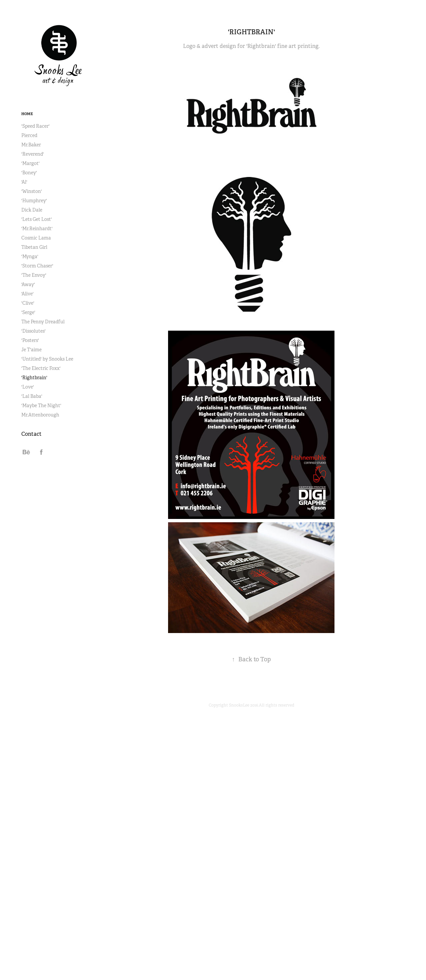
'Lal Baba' (32, 396)
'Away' (28, 284)
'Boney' (29, 173)
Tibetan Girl (34, 247)
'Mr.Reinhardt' (37, 229)
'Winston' (32, 191)
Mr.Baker (31, 145)
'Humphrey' (34, 201)
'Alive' (27, 294)
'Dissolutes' (33, 331)
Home (27, 114)
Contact (31, 434)
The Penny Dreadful (43, 322)
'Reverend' (33, 154)
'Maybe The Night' (41, 406)
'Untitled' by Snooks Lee (47, 359)
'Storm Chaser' (37, 266)
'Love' (28, 387)
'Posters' (30, 340)
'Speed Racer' (35, 126)
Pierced (29, 135)
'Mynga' (30, 256)
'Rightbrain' (34, 378)
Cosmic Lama (36, 238)
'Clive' (28, 303)
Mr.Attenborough (40, 415)
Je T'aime (31, 350)
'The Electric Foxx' (41, 368)
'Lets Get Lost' (37, 219)
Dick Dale (32, 210)
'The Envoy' (34, 275)
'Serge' (28, 312)
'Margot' (30, 163)
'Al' (24, 182)
